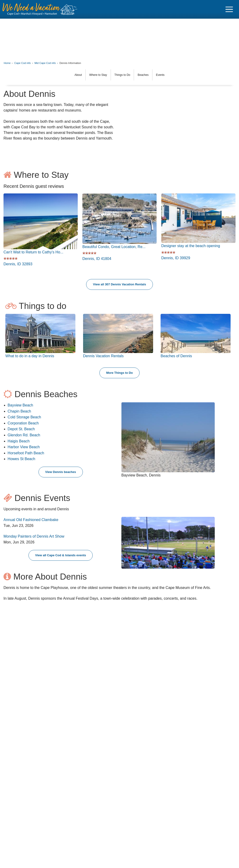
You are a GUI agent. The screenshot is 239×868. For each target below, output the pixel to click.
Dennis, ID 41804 (97, 259)
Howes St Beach (21, 462)
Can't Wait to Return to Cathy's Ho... (33, 252)
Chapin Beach (19, 414)
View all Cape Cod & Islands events (61, 558)
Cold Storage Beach (24, 420)
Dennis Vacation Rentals (103, 359)
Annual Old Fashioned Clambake (31, 523)
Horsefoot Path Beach (26, 456)
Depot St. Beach (21, 432)
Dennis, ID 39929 (176, 258)
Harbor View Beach (24, 450)
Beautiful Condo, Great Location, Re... (114, 247)
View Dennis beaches (61, 475)
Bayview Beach (20, 408)
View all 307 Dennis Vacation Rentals (119, 287)
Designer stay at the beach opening (191, 246)
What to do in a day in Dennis (30, 359)
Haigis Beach (19, 444)
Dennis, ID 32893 (18, 264)
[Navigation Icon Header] (229, 9)
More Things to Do (119, 376)
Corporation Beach (23, 426)
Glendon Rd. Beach (24, 438)
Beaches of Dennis (176, 359)
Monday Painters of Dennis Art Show (34, 539)
